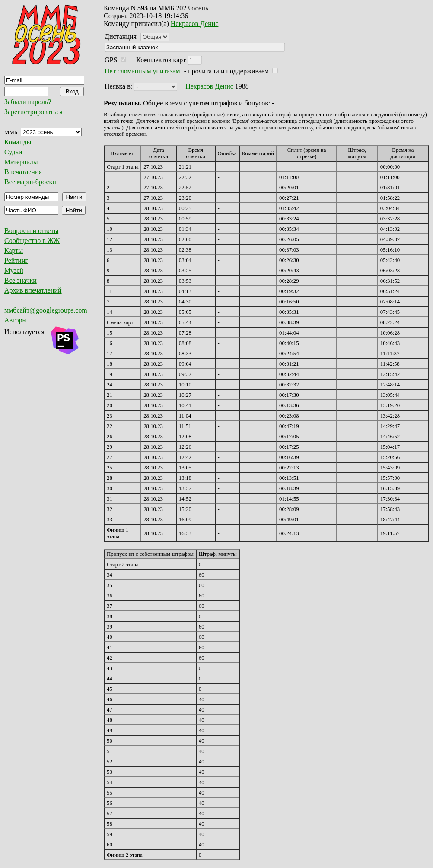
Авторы (16, 320)
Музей (14, 270)
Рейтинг (16, 260)
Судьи (13, 152)
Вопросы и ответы (31, 231)
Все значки (21, 280)
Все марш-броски (30, 182)
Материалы (21, 162)
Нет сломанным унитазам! (143, 71)
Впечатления (23, 172)
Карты (14, 251)
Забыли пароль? (28, 102)
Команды (18, 142)
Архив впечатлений (33, 290)
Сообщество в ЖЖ (32, 241)
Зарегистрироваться (33, 112)
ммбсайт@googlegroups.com (46, 310)
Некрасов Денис (195, 24)
